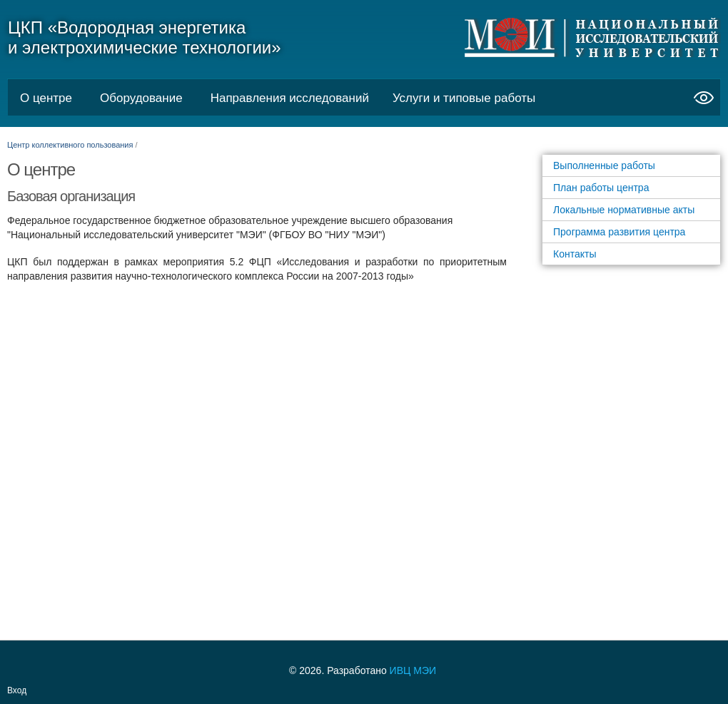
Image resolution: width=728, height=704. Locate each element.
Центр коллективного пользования (70, 145)
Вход (17, 690)
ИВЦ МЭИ (413, 670)
